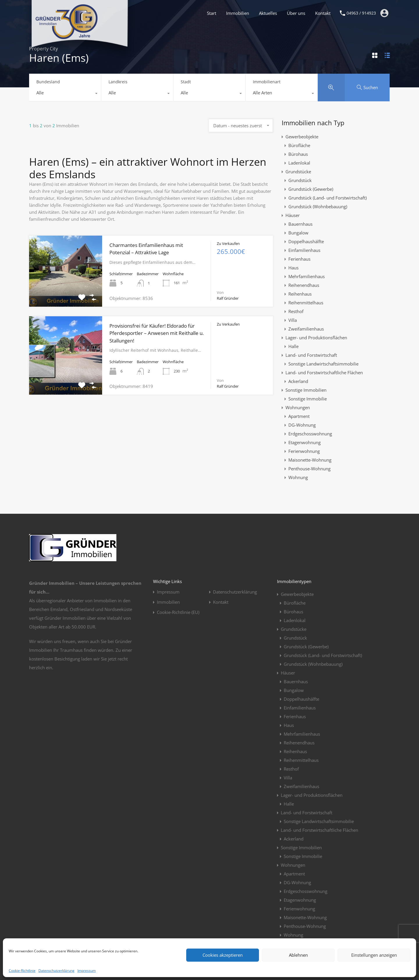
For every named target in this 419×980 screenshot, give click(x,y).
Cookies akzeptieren (223, 955)
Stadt (186, 82)
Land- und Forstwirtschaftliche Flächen (324, 372)
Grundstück (300, 180)
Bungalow (298, 233)
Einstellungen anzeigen (374, 955)
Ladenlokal (299, 163)
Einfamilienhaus (304, 250)
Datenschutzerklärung (56, 971)
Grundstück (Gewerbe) (311, 189)
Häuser (293, 215)
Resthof (296, 311)
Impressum (87, 971)
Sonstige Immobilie (308, 399)
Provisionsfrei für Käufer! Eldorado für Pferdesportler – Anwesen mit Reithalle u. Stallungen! (157, 333)
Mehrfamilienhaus (307, 276)
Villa (293, 320)
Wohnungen (298, 407)
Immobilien (238, 13)
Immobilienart (267, 82)
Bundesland (48, 82)
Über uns (296, 13)
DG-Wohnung (302, 425)
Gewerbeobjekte (302, 137)
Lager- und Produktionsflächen (316, 338)
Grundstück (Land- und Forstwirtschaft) (327, 198)
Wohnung (298, 477)
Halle (293, 346)
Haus (293, 268)
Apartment (299, 416)
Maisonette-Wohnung (310, 460)
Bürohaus (298, 154)
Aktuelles (268, 13)
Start (212, 13)
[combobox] (65, 94)
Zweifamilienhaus (306, 329)
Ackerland (298, 381)
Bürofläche (299, 145)
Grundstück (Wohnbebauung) (318, 206)
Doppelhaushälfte (306, 241)
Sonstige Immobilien (306, 390)
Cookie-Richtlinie (22, 971)
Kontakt (323, 13)
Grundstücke (298, 172)
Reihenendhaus (304, 285)
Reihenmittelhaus (306, 303)
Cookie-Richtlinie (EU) (178, 612)
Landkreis (118, 82)
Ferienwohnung (304, 451)
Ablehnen (298, 955)
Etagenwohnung (305, 442)
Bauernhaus (300, 224)
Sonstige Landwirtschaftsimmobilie (323, 364)
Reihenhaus (300, 294)
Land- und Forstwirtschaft (311, 355)
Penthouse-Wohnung (309, 469)
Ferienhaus (299, 259)
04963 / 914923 (361, 13)
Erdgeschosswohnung (310, 434)
